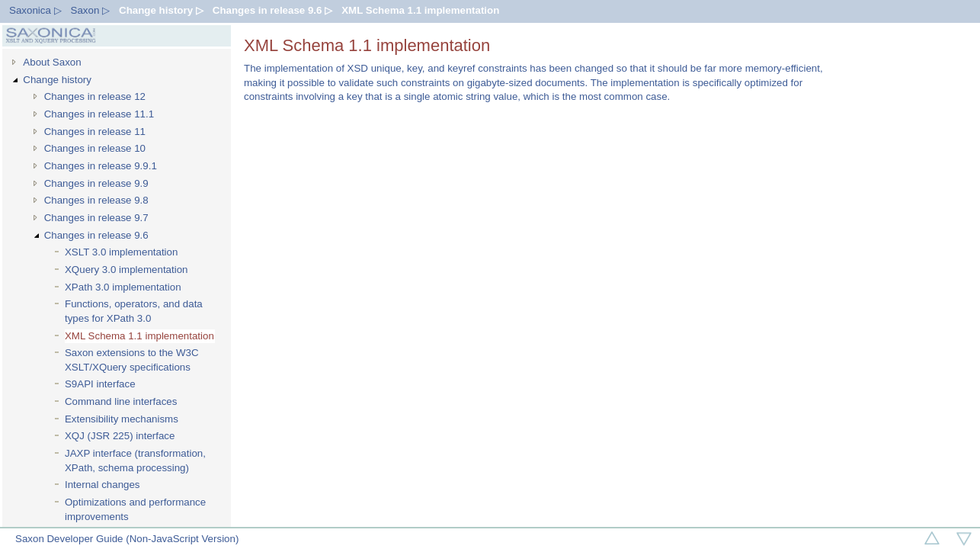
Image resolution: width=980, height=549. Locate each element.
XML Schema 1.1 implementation (420, 10)
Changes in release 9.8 (96, 200)
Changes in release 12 (95, 96)
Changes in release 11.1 (99, 114)
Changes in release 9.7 (96, 218)
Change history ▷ (161, 10)
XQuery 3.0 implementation (127, 270)
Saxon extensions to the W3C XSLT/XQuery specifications (132, 360)
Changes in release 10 (95, 148)
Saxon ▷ (91, 10)
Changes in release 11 (95, 132)
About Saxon (52, 62)
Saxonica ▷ (35, 10)
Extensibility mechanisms (122, 419)
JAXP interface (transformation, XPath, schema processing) (135, 461)
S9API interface (100, 384)
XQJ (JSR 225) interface (120, 436)
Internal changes (102, 485)
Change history (57, 80)
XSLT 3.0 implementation (121, 252)
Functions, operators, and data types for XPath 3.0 (134, 311)
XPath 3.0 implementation (123, 287)
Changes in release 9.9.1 (101, 166)
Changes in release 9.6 (96, 235)
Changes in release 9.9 (96, 183)
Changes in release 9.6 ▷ (272, 10)
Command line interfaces (121, 401)
